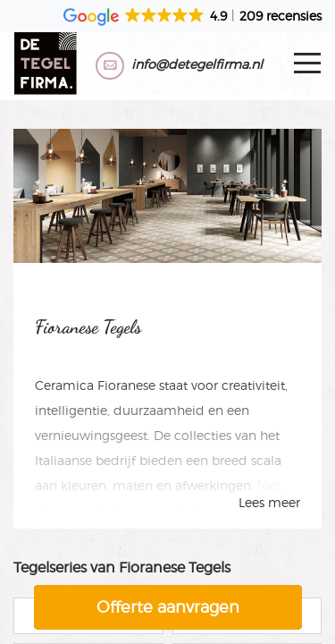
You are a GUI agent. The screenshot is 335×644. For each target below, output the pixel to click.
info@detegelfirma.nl (197, 64)
